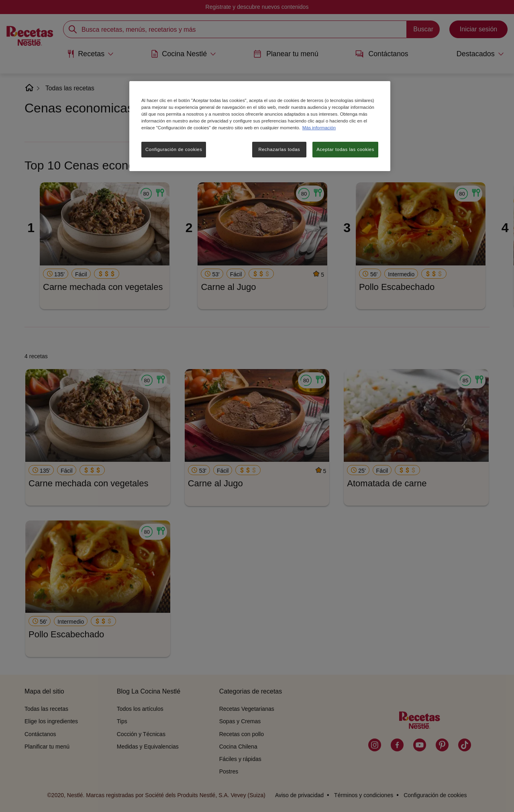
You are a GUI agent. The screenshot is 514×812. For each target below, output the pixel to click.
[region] (260, 126)
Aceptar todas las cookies (345, 149)
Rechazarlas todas (279, 149)
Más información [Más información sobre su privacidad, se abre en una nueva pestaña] (319, 128)
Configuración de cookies (174, 149)
